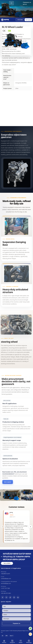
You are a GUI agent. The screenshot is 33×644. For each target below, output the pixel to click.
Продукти (12, 641)
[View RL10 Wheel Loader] (16, 495)
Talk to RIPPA (7, 563)
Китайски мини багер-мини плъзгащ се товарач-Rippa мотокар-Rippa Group (17, 557)
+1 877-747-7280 (5, 588)
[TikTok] (10, 597)
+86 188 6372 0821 (6, 593)
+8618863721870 (5, 574)
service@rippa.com (6, 583)
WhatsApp (29, 641)
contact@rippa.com (6, 579)
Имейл (21, 641)
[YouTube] (6, 597)
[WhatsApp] (30, 628)
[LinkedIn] (18, 597)
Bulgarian (4, 3)
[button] (20, 20)
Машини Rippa (22, 631)
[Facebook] (3, 597)
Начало (4, 641)
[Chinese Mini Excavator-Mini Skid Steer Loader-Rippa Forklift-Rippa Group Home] (5, 20)
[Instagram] (14, 597)
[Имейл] (30, 634)
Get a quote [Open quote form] (28, 20)
